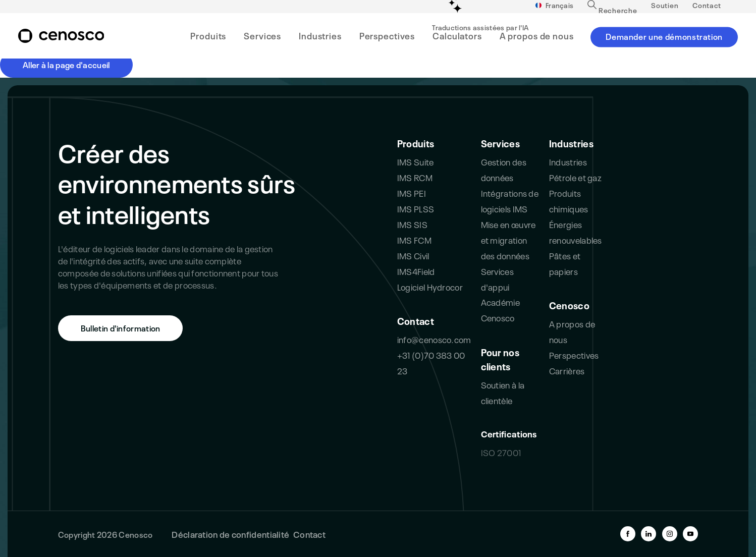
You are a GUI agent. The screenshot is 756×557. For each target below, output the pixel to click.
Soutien (665, 9)
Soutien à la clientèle (503, 392)
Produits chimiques (569, 200)
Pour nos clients (500, 359)
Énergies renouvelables (576, 232)
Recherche (612, 13)
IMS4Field (416, 271)
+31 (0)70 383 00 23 (431, 362)
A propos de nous (572, 331)
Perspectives (574, 354)
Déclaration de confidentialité (230, 534)
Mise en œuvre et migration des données (508, 239)
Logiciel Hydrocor (430, 286)
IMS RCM (415, 177)
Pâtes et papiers (565, 263)
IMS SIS (412, 224)
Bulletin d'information (121, 327)
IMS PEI (412, 192)
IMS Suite (416, 161)
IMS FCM (414, 239)
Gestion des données (504, 169)
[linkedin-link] (649, 534)
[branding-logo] (61, 40)
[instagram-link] (670, 534)
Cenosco (569, 305)
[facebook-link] (628, 534)
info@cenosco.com (434, 339)
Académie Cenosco (500, 309)
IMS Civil (413, 255)
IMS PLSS (416, 208)
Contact (707, 9)
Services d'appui (497, 278)
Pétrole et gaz (575, 177)
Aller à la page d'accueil (66, 64)
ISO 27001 (501, 452)
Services (500, 143)
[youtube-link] (690, 534)
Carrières (567, 370)
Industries (571, 143)
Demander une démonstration (664, 39)
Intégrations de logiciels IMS (510, 200)
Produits (416, 143)
